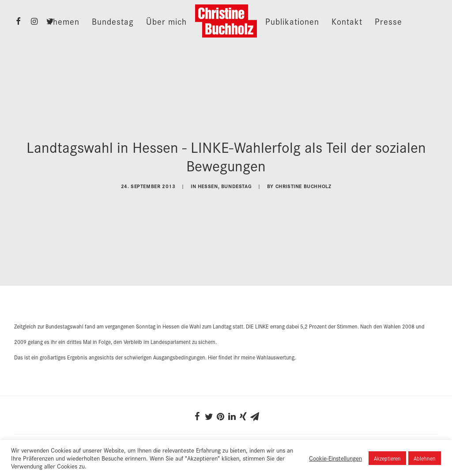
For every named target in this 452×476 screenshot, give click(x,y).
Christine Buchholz (303, 185)
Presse (388, 21)
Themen (64, 21)
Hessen (208, 185)
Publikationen (292, 21)
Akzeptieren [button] (387, 458)
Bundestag (113, 21)
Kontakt (347, 21)
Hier (213, 354)
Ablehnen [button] (425, 458)
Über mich (166, 21)
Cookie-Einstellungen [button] (335, 458)
